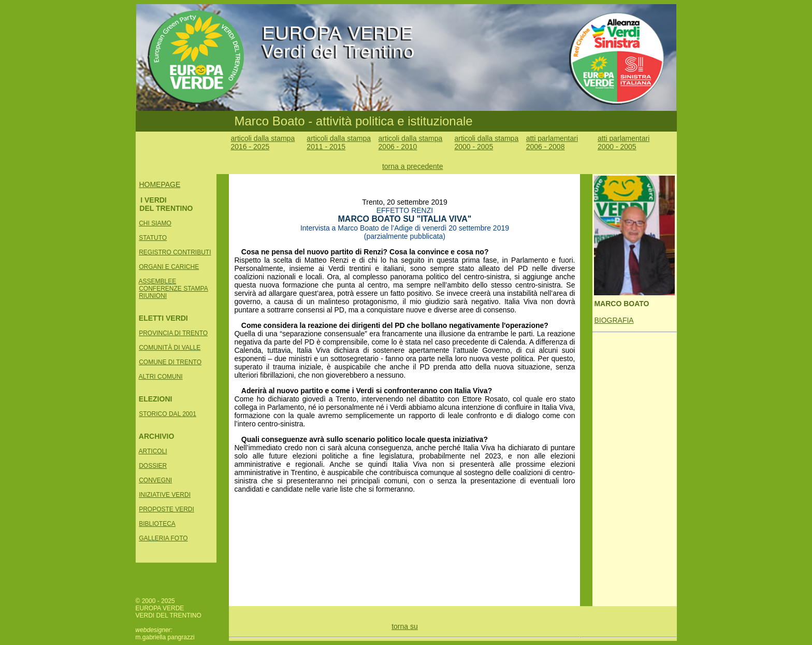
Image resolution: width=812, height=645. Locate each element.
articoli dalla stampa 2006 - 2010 (411, 142)
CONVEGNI (155, 480)
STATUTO (153, 238)
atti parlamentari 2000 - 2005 (624, 142)
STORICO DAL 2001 (168, 414)
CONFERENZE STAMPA (173, 289)
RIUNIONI (153, 296)
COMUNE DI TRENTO (170, 362)
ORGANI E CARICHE (169, 267)
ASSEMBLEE (158, 281)
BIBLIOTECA (157, 524)
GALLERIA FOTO (163, 538)
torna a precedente (413, 166)
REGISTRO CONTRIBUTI (175, 252)
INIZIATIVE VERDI (165, 495)
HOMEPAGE (160, 184)
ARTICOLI (153, 451)
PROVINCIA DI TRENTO (173, 333)
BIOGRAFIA (614, 320)
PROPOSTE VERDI (166, 509)
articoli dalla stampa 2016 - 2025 (263, 142)
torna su (405, 626)
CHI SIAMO (155, 223)
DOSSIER (153, 466)
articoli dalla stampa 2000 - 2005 (486, 142)
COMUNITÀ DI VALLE (170, 348)
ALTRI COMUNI (161, 377)
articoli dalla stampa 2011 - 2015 (339, 142)
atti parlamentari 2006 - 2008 (552, 142)
